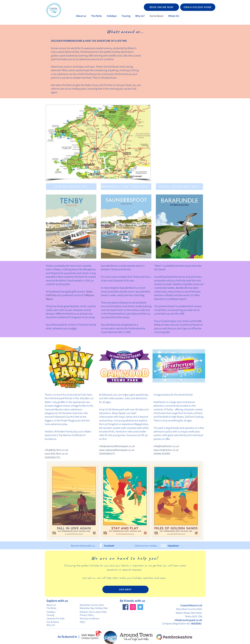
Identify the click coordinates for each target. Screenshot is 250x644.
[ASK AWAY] (125, 589)
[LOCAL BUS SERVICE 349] (71, 187)
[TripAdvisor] (164, 546)
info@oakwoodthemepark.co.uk (117, 446)
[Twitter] (140, 607)
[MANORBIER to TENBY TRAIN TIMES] (126, 187)
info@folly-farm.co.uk (56, 450)
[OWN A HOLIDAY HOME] (198, 7)
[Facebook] (101, 546)
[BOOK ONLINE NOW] (161, 7)
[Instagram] (133, 607)
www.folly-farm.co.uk (56, 454)
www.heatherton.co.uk (166, 450)
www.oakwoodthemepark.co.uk (117, 450)
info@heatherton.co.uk (166, 446)
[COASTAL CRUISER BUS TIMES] (179, 187)
